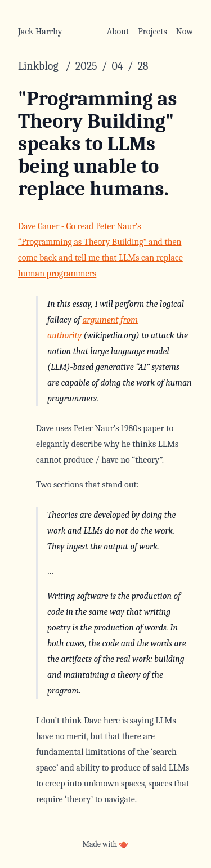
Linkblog (39, 66)
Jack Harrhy (40, 32)
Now (185, 32)
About (118, 32)
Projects (152, 32)
